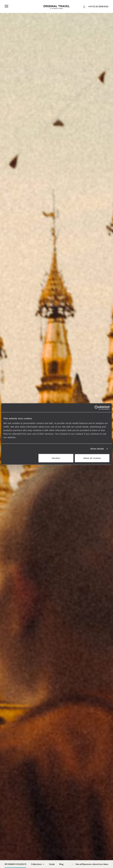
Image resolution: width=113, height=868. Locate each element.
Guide (52, 864)
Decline (56, 458)
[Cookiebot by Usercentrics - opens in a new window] (97, 408)
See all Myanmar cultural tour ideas (89, 864)
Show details (97, 449)
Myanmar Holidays (16, 864)
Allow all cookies (92, 458)
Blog (61, 864)
